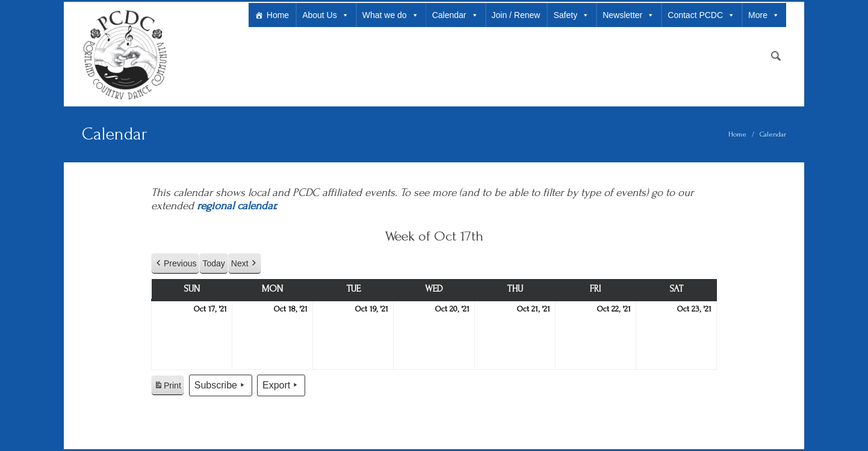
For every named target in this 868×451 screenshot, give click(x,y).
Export (281, 385)
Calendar (455, 15)
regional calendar (236, 206)
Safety (571, 15)
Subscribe (221, 385)
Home (278, 15)
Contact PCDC (701, 15)
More (764, 15)
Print (167, 387)
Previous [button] (175, 264)
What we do (391, 15)
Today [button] (213, 263)
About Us (326, 15)
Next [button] (245, 264)
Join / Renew (516, 15)
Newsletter (628, 15)
